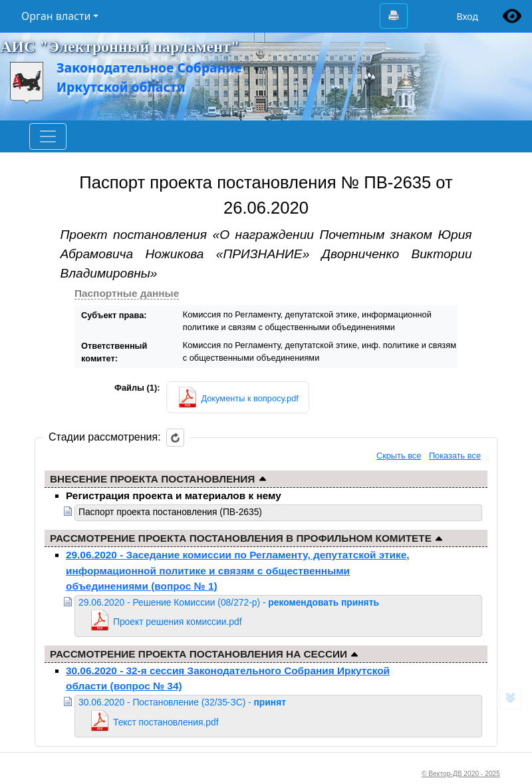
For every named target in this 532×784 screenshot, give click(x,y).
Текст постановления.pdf (166, 722)
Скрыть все (399, 456)
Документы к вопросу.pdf (249, 398)
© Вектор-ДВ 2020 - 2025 (461, 774)
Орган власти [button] (56, 16)
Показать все (455, 456)
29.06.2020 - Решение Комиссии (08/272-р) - (229, 602)
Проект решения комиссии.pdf (178, 622)
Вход (467, 16)
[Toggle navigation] (48, 136)
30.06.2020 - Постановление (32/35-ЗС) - (182, 702)
